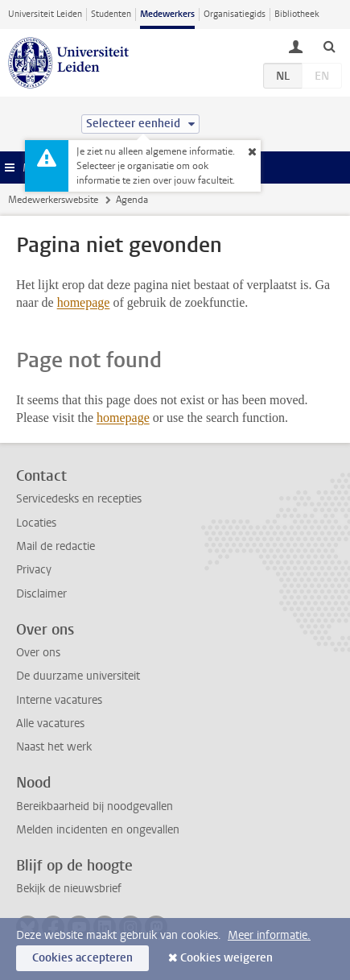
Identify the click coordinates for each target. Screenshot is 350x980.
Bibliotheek (297, 14)
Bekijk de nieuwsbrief (69, 889)
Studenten (111, 14)
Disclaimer (41, 594)
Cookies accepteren (82, 958)
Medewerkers (167, 14)
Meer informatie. (269, 935)
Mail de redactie (56, 546)
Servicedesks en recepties (79, 499)
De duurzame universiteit (78, 676)
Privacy (34, 570)
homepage (84, 302)
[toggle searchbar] (329, 46)
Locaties (36, 523)
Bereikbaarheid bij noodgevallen (95, 806)
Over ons (38, 653)
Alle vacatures (50, 724)
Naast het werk (54, 747)
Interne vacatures (59, 700)
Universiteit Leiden (45, 14)
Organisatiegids (235, 14)
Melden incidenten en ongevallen (98, 830)
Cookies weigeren (226, 958)
